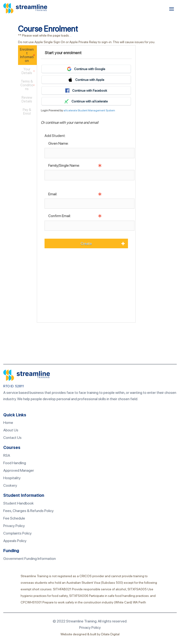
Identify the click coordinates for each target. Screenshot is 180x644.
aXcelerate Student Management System (89, 110)
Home (8, 423)
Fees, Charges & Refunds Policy (28, 511)
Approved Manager (19, 470)
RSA (7, 455)
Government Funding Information (30, 559)
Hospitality (12, 478)
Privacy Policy (14, 526)
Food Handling (15, 463)
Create (86, 243)
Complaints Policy (17, 533)
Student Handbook (19, 503)
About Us (11, 430)
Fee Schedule (14, 518)
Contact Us (12, 438)
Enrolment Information (27, 55)
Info (48, 184)
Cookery (10, 485)
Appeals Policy (15, 541)
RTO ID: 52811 (14, 386)
